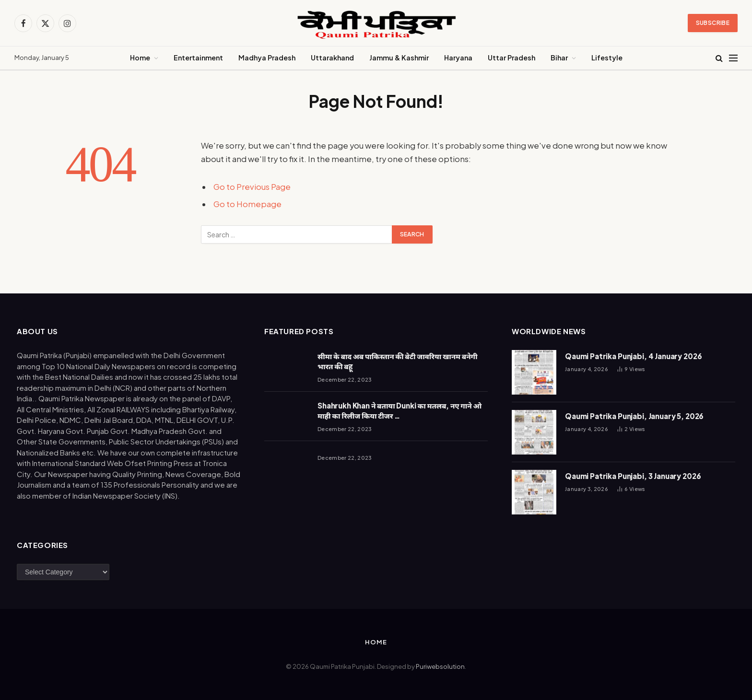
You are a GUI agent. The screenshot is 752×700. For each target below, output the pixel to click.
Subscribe (713, 23)
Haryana (458, 58)
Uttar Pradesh (511, 58)
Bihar (559, 58)
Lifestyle (607, 58)
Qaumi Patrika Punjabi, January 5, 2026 (634, 416)
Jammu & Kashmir (399, 58)
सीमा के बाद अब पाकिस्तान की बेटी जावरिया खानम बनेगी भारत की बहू (397, 361)
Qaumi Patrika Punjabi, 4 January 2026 (633, 356)
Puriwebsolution (440, 666)
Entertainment (198, 58)
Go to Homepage (247, 204)
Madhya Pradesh (267, 58)
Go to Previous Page (252, 187)
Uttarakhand (332, 58)
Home (140, 58)
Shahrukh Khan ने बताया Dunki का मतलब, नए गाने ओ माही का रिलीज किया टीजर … (399, 410)
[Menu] (733, 58)
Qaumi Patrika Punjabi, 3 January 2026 (633, 476)
